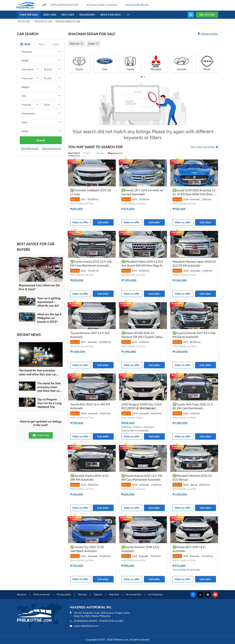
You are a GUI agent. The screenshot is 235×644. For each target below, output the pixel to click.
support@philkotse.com (86, 626)
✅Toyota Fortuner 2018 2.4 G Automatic (140, 549)
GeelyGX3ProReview (138, 5)
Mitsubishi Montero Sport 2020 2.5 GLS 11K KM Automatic (194, 264)
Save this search (30, 149)
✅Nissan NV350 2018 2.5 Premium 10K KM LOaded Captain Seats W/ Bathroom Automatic (143, 335)
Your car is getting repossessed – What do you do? (49, 302)
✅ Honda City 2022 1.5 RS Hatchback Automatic (87, 549)
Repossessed (115, 153)
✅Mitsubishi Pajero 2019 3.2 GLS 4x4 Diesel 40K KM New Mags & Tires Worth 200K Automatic (142, 264)
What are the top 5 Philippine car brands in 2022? (49, 318)
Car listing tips (155, 594)
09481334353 (81, 621)
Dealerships (87, 15)
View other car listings (203, 147)
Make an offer (81, 222)
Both (28, 44)
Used (56, 44)
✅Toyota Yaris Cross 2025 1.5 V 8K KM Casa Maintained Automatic (193, 406)
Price (88, 153)
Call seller (103, 222)
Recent (101, 153)
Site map (82, 594)
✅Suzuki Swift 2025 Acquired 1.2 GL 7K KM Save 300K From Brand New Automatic (194, 192)
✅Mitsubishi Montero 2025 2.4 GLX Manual (192, 478)
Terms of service (42, 594)
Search (41, 140)
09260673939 (107, 621)
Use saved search (52, 149)
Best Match (74, 153)
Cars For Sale (29, 15)
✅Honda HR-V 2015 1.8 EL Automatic (189, 549)
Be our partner (134, 594)
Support (98, 594)
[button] (142, 77)
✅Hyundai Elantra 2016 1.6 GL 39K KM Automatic (89, 478)
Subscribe (41, 435)
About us (22, 594)
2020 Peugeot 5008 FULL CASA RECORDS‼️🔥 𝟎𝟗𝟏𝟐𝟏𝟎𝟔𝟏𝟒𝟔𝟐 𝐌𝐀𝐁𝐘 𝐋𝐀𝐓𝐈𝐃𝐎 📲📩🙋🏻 (142, 406)
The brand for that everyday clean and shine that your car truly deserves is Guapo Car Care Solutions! (40, 373)
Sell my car (207, 15)
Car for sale (24, 21)
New (41, 44)
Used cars (50, 15)
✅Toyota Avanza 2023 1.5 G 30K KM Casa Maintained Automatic (91, 264)
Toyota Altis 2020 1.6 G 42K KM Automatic (90, 406)
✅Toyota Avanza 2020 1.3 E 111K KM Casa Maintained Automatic (142, 478)
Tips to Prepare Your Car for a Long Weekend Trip (49, 403)
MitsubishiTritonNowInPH (65, 5)
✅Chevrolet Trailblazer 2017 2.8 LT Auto (91, 192)
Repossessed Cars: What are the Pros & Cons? (39, 287)
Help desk (114, 594)
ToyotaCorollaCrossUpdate (103, 5)
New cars (68, 15)
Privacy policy (64, 594)
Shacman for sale (43, 21)
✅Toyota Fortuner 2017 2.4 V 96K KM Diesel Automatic (194, 335)
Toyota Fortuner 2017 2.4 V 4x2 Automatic (90, 335)
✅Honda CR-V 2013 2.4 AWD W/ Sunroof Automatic (142, 192)
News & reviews (110, 15)
